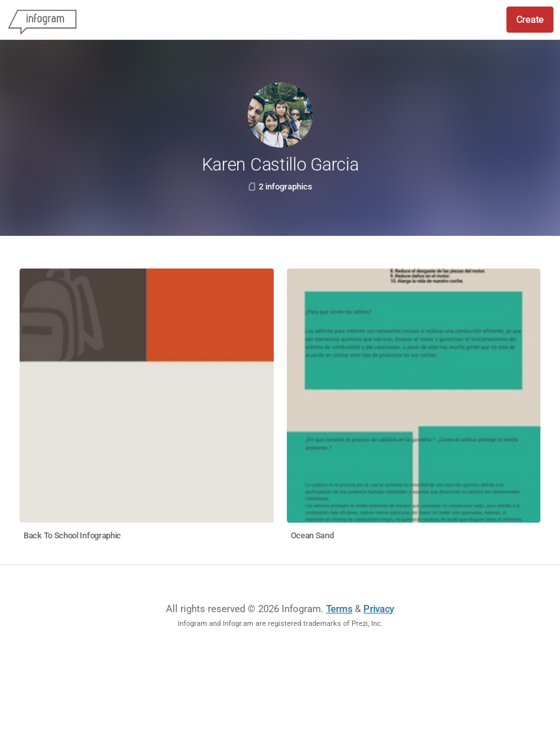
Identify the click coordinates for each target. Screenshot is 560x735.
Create (530, 20)
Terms (339, 609)
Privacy (379, 609)
